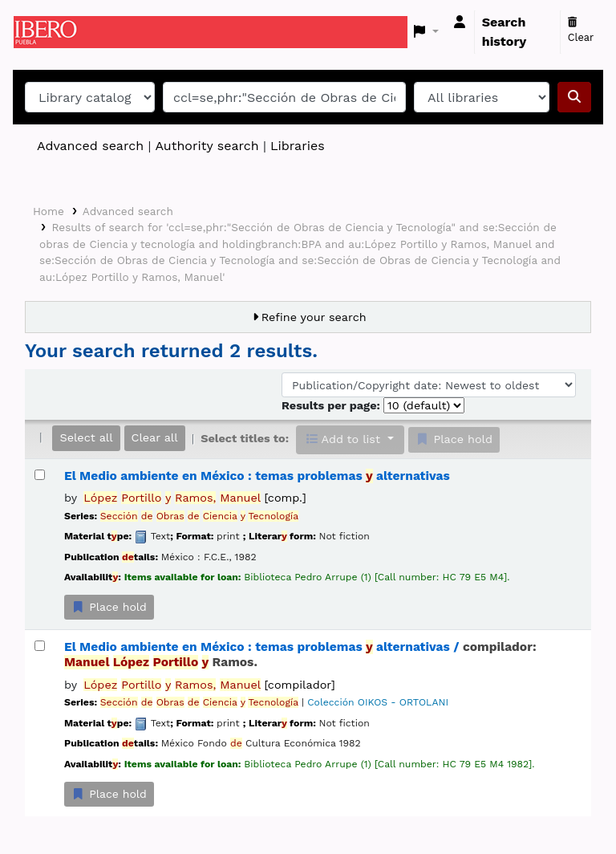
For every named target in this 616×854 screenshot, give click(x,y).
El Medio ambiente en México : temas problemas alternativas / (300, 655)
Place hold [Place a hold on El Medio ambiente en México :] (109, 607)
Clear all (155, 437)
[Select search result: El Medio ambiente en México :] (40, 475)
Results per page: (332, 405)
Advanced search (90, 146)
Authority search (207, 146)
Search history (505, 32)
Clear (581, 31)
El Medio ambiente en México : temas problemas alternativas (257, 476)
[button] (426, 32)
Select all (86, 437)
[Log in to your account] (460, 22)
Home (49, 211)
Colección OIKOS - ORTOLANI (378, 702)
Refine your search (314, 317)
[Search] (574, 97)
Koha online (54, 32)
